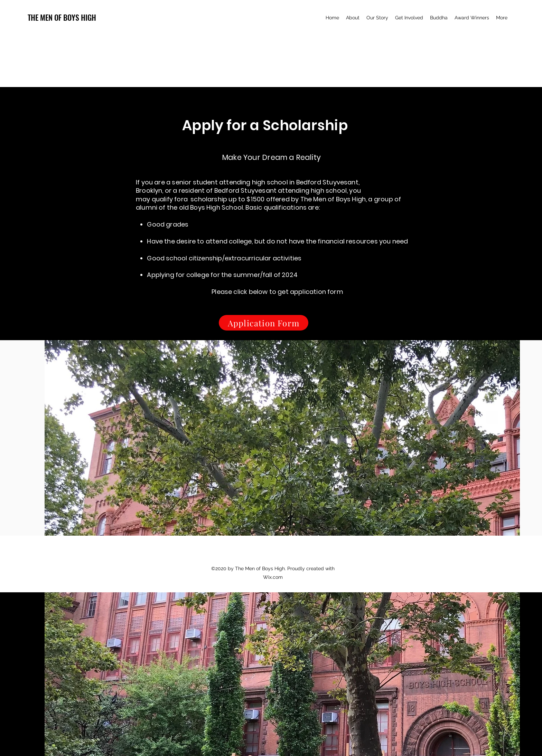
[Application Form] (264, 323)
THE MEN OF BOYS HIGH (62, 17)
